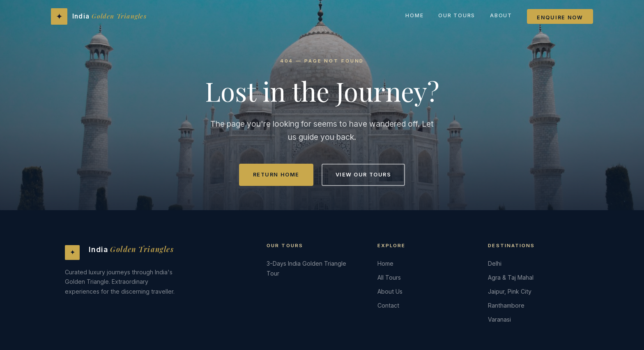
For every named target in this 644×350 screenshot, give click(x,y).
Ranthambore (506, 305)
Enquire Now (560, 17)
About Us (390, 291)
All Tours (389, 277)
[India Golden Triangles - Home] (99, 16)
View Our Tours (363, 175)
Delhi (495, 263)
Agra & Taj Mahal (511, 277)
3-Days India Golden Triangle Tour (306, 268)
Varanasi (499, 319)
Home (414, 15)
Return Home (276, 175)
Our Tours (457, 15)
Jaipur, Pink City (510, 291)
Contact (388, 305)
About (501, 15)
